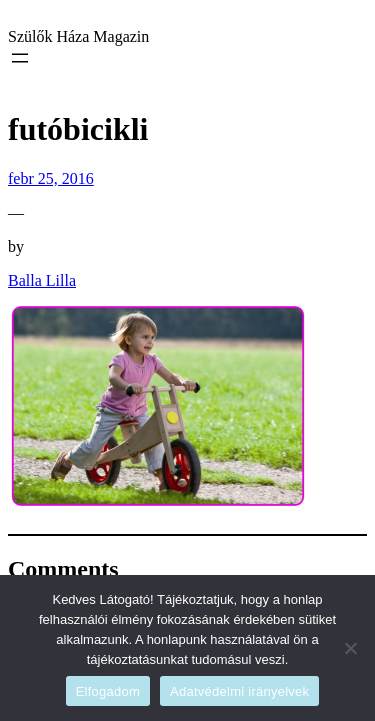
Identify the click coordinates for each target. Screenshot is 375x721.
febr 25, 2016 (51, 178)
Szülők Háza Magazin (78, 36)
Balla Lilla (42, 280)
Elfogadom (108, 691)
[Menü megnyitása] (20, 58)
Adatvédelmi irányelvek (239, 691)
